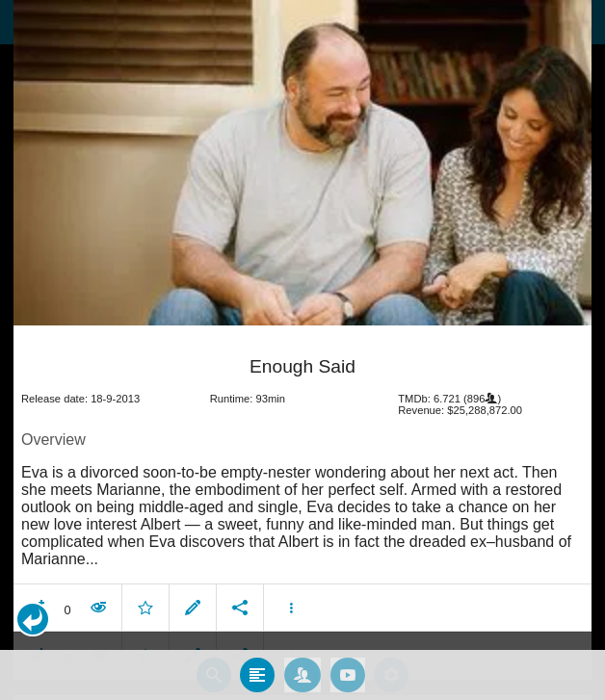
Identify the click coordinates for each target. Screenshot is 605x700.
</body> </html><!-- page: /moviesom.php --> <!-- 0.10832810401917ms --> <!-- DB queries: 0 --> (302, 350)
